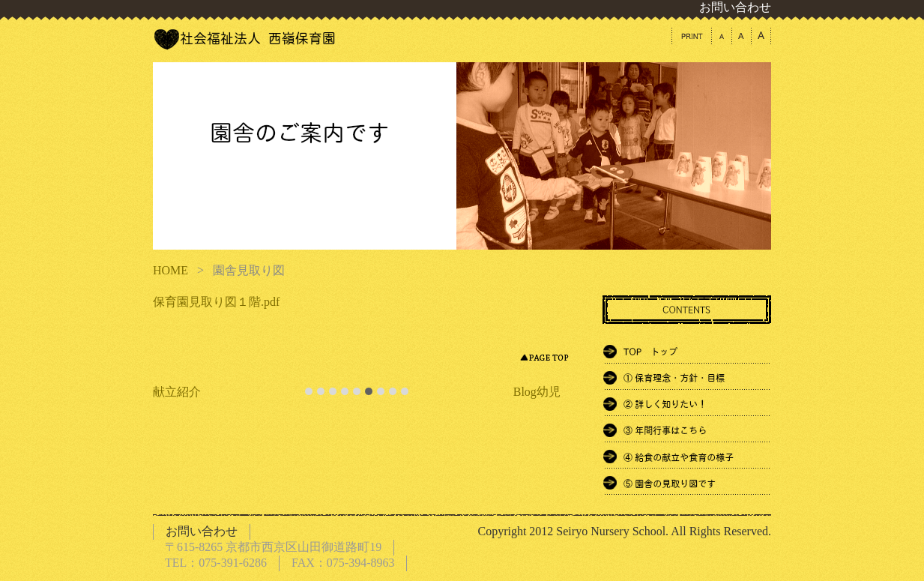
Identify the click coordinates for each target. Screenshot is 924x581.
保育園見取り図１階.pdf (216, 302)
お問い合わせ (735, 7)
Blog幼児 (537, 392)
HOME (170, 270)
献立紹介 (177, 392)
